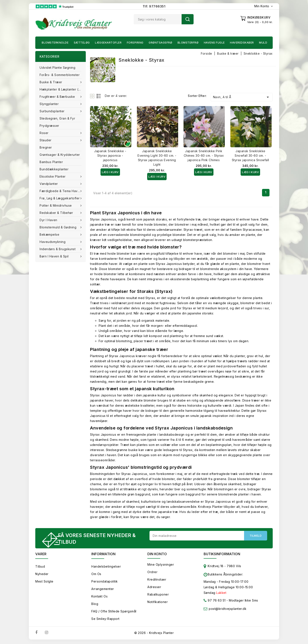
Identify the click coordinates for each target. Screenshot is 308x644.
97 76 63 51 (215, 602)
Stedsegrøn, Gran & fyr (57, 118)
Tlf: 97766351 (154, 6)
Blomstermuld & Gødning (58, 227)
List (99, 96)
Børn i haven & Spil (55, 256)
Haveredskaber (242, 43)
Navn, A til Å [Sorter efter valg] (242, 97)
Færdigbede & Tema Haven (61, 191)
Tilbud (40, 568)
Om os (96, 575)
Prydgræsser (49, 126)
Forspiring (135, 43)
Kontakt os (99, 598)
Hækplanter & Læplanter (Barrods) (63, 89)
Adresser (154, 588)
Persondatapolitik (105, 583)
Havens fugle (214, 43)
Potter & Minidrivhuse (56, 205)
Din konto (157, 555)
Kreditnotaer (157, 581)
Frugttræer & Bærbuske (58, 97)
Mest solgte (44, 583)
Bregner (46, 147)
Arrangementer (103, 590)
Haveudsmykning (53, 242)
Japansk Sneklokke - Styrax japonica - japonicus (110, 156)
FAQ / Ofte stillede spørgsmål (114, 613)
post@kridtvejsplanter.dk (228, 610)
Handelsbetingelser (106, 568)
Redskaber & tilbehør (57, 213)
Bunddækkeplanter (54, 169)
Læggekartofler (108, 43)
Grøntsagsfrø (160, 43)
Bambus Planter (51, 162)
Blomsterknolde (55, 43)
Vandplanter (49, 184)
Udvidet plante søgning (57, 68)
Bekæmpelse (50, 234)
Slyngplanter (50, 104)
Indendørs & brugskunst (58, 249)
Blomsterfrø (188, 43)
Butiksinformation (222, 555)
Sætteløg (82, 43)
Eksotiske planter (53, 176)
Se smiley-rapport (105, 620)
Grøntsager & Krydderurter (60, 155)
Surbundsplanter (53, 111)
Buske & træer (51, 82)
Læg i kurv (110, 172)
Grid (93, 96)
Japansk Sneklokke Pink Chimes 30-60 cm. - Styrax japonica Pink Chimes (204, 156)
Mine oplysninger (161, 566)
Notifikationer (158, 603)
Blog (95, 605)
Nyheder (42, 575)
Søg (188, 19)
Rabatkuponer (158, 596)
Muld (263, 43)
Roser (44, 133)
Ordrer (152, 573)
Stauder (46, 140)
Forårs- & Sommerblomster (60, 75)
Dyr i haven (49, 220)
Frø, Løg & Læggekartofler (60, 198)
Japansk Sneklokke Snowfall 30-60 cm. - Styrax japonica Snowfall (250, 156)
